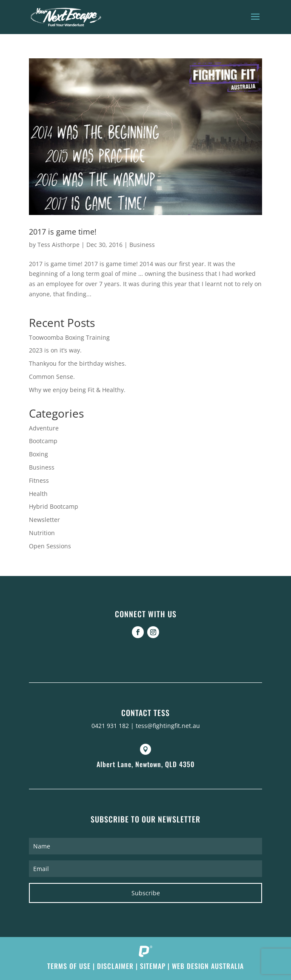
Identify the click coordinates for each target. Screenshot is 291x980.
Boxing (39, 454)
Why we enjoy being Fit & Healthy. (77, 390)
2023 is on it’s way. (55, 350)
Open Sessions (50, 546)
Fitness (39, 480)
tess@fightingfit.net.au (168, 726)
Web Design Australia (208, 966)
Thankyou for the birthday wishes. (78, 363)
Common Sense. (52, 377)
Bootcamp (43, 441)
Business (142, 245)
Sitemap (153, 966)
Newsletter (44, 520)
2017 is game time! (63, 232)
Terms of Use (69, 966)
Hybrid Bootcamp (54, 506)
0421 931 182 (110, 726)
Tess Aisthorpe (58, 245)
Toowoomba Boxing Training (69, 337)
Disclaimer (115, 966)
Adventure (44, 428)
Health (38, 494)
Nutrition (42, 533)
